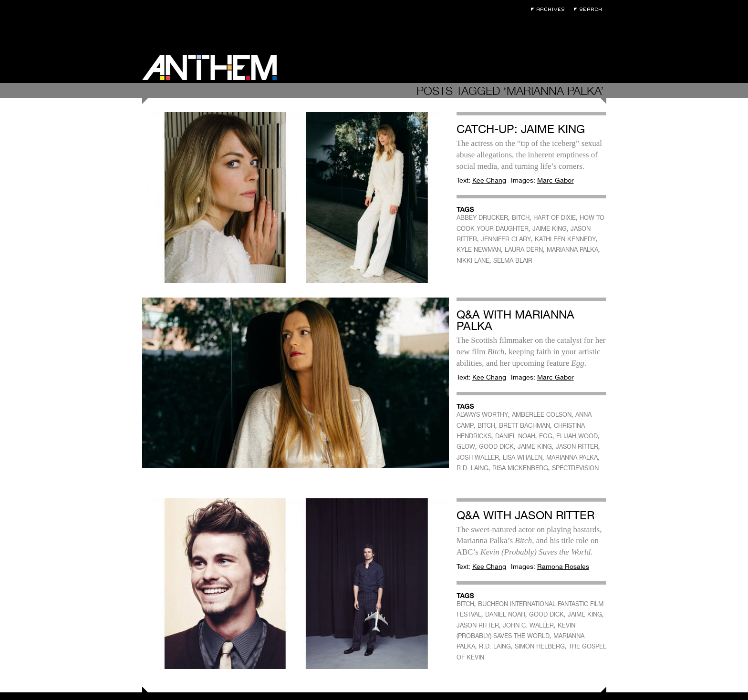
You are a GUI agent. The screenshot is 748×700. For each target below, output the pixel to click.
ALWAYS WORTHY (482, 415)
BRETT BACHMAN (525, 426)
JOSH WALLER (478, 458)
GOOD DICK (496, 447)
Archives (550, 9)
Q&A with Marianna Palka (515, 320)
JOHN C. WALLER (528, 625)
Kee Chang (489, 180)
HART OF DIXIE (555, 218)
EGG (546, 436)
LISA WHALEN (523, 458)
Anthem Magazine (209, 67)
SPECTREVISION (575, 468)
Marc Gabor (556, 180)
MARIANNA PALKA (572, 250)
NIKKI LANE (473, 261)
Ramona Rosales (563, 566)
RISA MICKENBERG (520, 468)
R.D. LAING (473, 468)
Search (590, 9)
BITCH (521, 218)
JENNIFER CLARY (506, 239)
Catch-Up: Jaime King (521, 129)
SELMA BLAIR (513, 261)
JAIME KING (550, 229)
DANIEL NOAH (515, 436)
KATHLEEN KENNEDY (565, 239)
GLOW (466, 447)
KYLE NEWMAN (479, 250)
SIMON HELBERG (540, 646)
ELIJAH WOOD (577, 436)
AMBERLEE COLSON (542, 415)
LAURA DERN (524, 250)
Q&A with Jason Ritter (525, 515)
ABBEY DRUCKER (482, 218)
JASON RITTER (577, 447)
